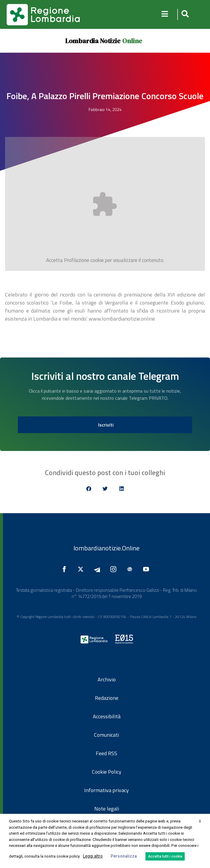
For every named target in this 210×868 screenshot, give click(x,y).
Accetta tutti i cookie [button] (165, 856)
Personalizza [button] (124, 856)
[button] (184, 14)
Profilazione (77, 260)
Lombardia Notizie (93, 41)
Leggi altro (93, 856)
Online (132, 41)
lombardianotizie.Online (106, 548)
